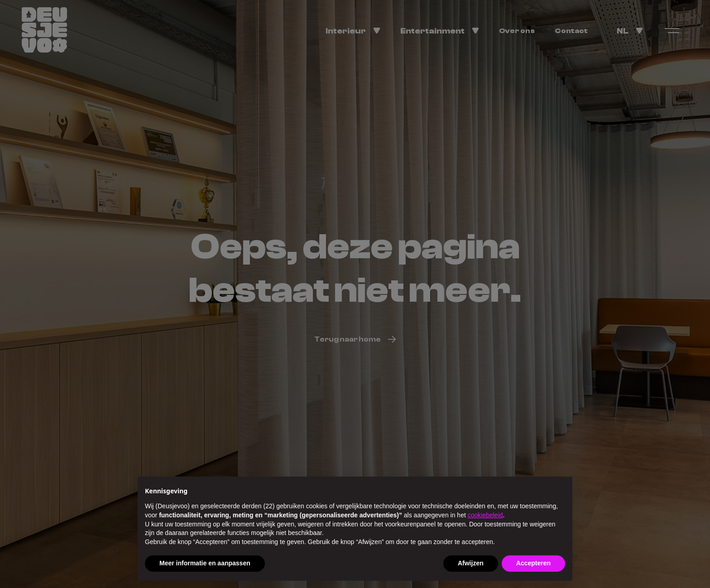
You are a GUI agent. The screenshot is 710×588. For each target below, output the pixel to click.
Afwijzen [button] (471, 563)
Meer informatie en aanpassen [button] (205, 563)
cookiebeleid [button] (485, 515)
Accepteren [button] (533, 563)
